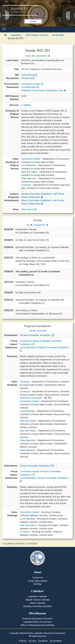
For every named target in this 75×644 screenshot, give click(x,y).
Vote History (29, 209)
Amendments (43, 56)
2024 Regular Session (37, 35)
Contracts (26, 185)
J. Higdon (26, 105)
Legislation (16, 35)
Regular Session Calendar (38, 600)
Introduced (28, 78)
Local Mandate (30, 87)
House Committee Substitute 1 (37, 466)
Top (29, 225)
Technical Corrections (31, 398)
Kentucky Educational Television (37, 619)
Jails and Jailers (29, 172)
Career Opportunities (38, 581)
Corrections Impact (32, 84)
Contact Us (38, 578)
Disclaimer (43, 641)
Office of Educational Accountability (37, 625)
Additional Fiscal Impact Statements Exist (44, 90)
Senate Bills (58, 35)
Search (33, 21)
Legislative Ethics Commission (37, 622)
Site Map (37, 584)
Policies (23, 641)
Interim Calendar (38, 603)
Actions (29, 56)
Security (32, 641)
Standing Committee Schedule (37, 606)
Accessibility (56, 641)
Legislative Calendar (37, 596)
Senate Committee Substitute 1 (37, 335)
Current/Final (29, 75)
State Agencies (29, 178)
